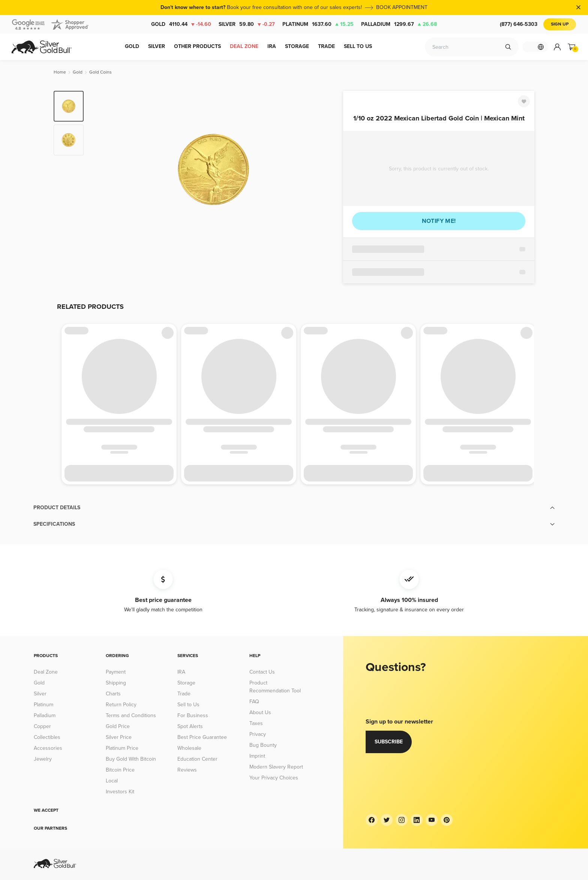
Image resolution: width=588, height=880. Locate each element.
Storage (186, 683)
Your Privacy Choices (274, 778)
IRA (181, 672)
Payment (116, 672)
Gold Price (118, 726)
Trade (184, 694)
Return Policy (121, 705)
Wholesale (189, 748)
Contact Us (262, 672)
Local (112, 781)
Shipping (116, 683)
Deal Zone (46, 672)
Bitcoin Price (120, 770)
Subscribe (389, 742)
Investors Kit (120, 792)
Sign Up (560, 24)
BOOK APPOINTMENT (402, 7)
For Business (193, 715)
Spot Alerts (190, 726)
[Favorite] (524, 101)
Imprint (257, 756)
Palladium (399, 24)
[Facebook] (372, 820)
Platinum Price (122, 748)
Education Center (197, 759)
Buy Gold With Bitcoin (131, 759)
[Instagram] (402, 820)
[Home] (60, 72)
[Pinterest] (447, 820)
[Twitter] (387, 820)
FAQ (254, 702)
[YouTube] (432, 820)
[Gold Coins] (100, 72)
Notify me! (439, 221)
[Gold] (78, 72)
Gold (181, 24)
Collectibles (47, 737)
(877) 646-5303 (519, 24)
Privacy (258, 734)
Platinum (318, 24)
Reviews (187, 770)
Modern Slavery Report (276, 767)
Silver (247, 24)
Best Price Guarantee (202, 737)
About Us (260, 712)
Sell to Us (188, 705)
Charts (113, 694)
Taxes (256, 723)
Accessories (48, 748)
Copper (42, 726)
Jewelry (43, 759)
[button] (294, 508)
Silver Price (119, 737)
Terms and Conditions (131, 715)
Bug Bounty (263, 745)
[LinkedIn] (417, 820)
